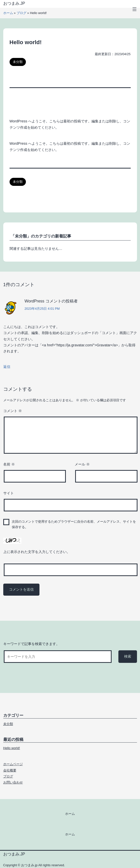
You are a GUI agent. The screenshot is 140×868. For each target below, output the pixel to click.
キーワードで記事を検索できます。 (31, 644)
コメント (13, 411)
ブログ (21, 13)
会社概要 (10, 770)
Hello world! (12, 748)
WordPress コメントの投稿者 (51, 301)
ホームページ (13, 764)
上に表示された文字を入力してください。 (37, 552)
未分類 (18, 62)
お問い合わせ (13, 782)
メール (82, 464)
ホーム (8, 13)
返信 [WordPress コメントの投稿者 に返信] (7, 367)
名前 (9, 464)
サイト (9, 493)
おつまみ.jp (14, 3)
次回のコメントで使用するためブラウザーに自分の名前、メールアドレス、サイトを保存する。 (74, 524)
